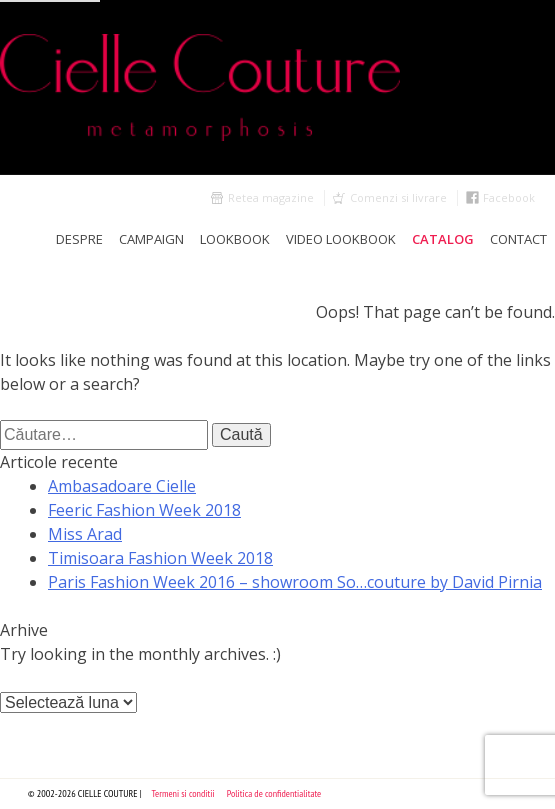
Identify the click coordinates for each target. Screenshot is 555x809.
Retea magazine (271, 197)
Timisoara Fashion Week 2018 (160, 558)
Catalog (443, 239)
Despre (79, 239)
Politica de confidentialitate (274, 793)
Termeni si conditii (183, 793)
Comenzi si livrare (398, 197)
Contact (518, 239)
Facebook (509, 197)
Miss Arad (85, 534)
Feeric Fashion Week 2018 (144, 510)
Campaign (151, 239)
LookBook (235, 239)
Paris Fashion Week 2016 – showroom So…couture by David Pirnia (295, 582)
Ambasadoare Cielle (122, 486)
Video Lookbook (341, 239)
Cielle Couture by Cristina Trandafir (277, 87)
